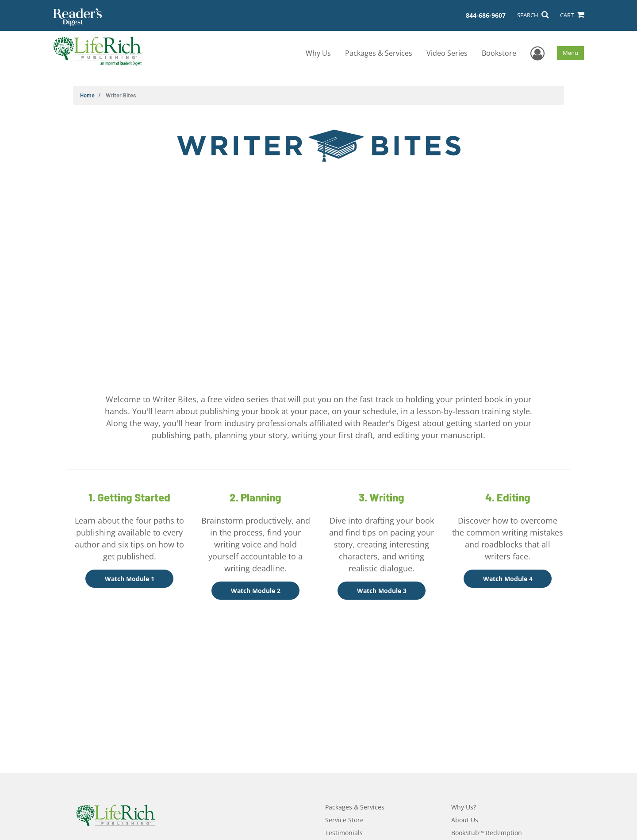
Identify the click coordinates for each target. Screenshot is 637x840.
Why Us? (464, 807)
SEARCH (533, 15)
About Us (465, 820)
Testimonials (344, 833)
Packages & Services (379, 53)
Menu (570, 53)
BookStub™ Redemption (487, 833)
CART (572, 15)
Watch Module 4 (508, 579)
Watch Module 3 (382, 591)
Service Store (344, 820)
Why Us (318, 53)
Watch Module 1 (130, 579)
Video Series (447, 53)
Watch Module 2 (256, 591)
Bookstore (499, 53)
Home (87, 95)
